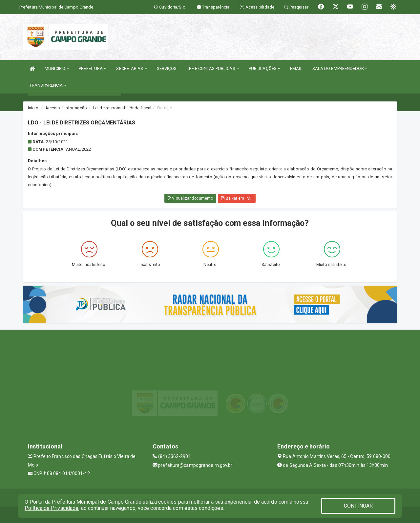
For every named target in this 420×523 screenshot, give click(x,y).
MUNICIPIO (57, 68)
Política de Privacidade (52, 508)
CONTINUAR (358, 506)
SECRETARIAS (131, 68)
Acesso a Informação (66, 108)
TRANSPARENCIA (48, 85)
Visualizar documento (190, 198)
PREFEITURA (93, 68)
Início (33, 108)
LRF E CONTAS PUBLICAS (213, 68)
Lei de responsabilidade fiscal (122, 108)
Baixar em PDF (237, 198)
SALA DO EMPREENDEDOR (340, 68)
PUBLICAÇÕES (264, 68)
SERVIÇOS (167, 68)
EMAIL (296, 68)
